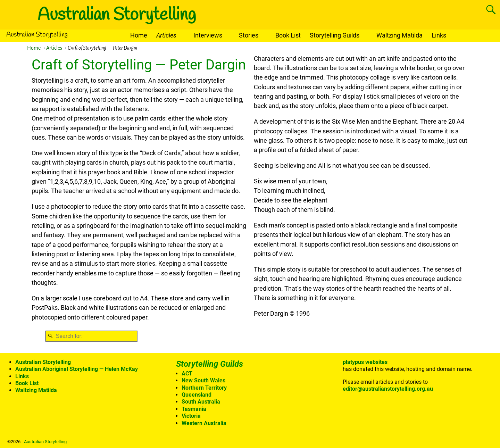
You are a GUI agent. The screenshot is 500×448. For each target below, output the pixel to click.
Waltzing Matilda (399, 35)
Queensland (197, 395)
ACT (187, 374)
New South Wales (203, 380)
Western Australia (204, 423)
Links (439, 35)
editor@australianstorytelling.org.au (388, 389)
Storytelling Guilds (335, 35)
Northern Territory (204, 388)
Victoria (191, 416)
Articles (166, 35)
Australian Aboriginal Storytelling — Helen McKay (77, 369)
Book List (288, 35)
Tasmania (194, 409)
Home (139, 35)
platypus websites (365, 362)
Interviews (208, 35)
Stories (249, 35)
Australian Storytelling (117, 15)
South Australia (201, 402)
